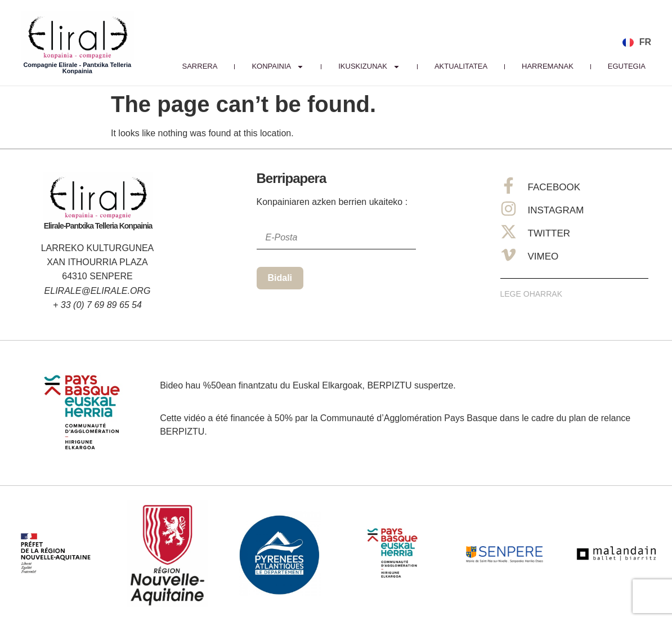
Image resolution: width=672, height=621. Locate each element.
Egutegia (627, 66)
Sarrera (200, 66)
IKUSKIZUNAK (369, 66)
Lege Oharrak (531, 294)
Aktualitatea (461, 66)
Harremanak (548, 66)
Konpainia (278, 66)
